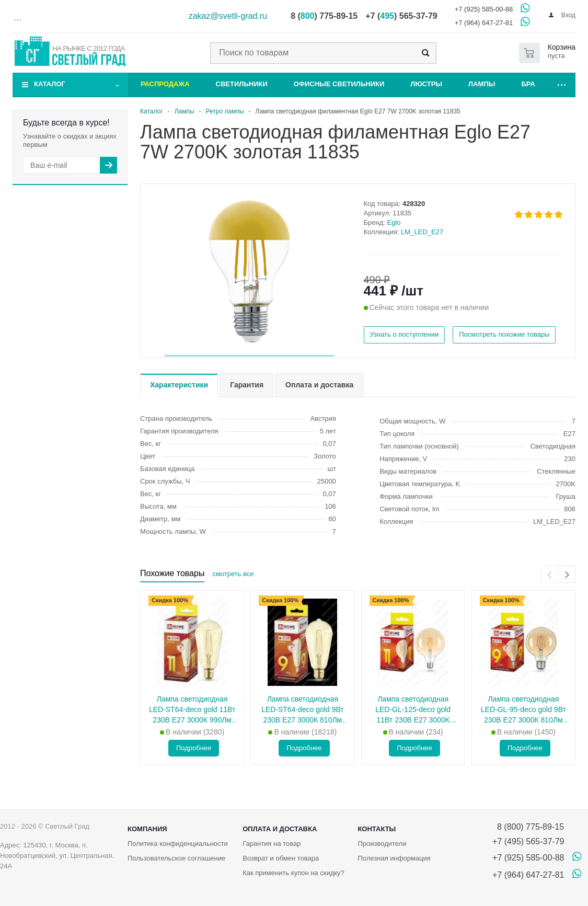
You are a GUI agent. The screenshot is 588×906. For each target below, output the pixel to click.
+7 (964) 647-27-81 (484, 23)
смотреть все (233, 574)
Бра (528, 84)
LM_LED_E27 (422, 232)
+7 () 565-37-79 (401, 16)
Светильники (242, 84)
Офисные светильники (339, 84)
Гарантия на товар (272, 844)
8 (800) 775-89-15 (528, 827)
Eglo (394, 222)
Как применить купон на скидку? (293, 873)
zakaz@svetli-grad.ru (228, 16)
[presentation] (550, 574)
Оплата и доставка (280, 829)
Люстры (426, 84)
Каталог (50, 84)
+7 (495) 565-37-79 (528, 841)
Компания (147, 829)
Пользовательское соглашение (176, 858)
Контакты (377, 829)
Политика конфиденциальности (178, 844)
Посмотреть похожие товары (504, 334)
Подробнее (194, 748)
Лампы (482, 84)
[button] (249, 356)
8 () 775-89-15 (324, 16)
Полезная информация (394, 858)
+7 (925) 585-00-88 (484, 9)
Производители (382, 844)
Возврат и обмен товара (281, 858)
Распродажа (165, 84)
